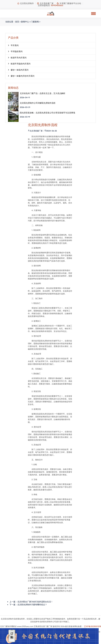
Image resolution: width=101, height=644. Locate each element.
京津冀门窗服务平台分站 (69, 3)
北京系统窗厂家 (45, 3)
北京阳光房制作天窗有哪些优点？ (32, 605)
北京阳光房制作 (26, 3)
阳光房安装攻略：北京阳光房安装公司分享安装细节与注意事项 (47, 113)
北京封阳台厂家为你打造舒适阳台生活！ (35, 602)
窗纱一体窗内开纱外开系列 (21, 76)
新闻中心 (25, 22)
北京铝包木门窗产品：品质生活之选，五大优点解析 (43, 93)
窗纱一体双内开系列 (18, 70)
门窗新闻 (35, 22)
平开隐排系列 (15, 51)
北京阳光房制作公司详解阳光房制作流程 (38, 103)
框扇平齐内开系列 (17, 58)
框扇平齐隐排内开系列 (19, 64)
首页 (17, 22)
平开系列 (13, 45)
